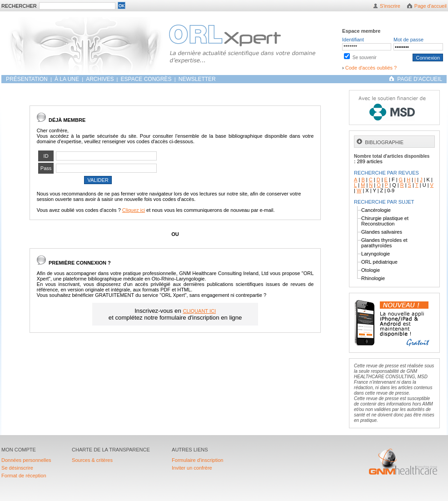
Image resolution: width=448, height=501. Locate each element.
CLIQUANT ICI (199, 311)
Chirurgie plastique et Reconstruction (385, 221)
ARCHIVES (100, 79)
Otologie (371, 270)
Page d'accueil (431, 6)
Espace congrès (147, 79)
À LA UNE (67, 79)
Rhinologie (373, 278)
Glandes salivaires (382, 232)
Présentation (27, 79)
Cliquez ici (134, 210)
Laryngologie (376, 254)
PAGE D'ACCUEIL (420, 79)
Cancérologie (376, 210)
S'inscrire (390, 6)
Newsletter (197, 79)
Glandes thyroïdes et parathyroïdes (384, 243)
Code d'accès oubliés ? (371, 68)
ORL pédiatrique (379, 262)
